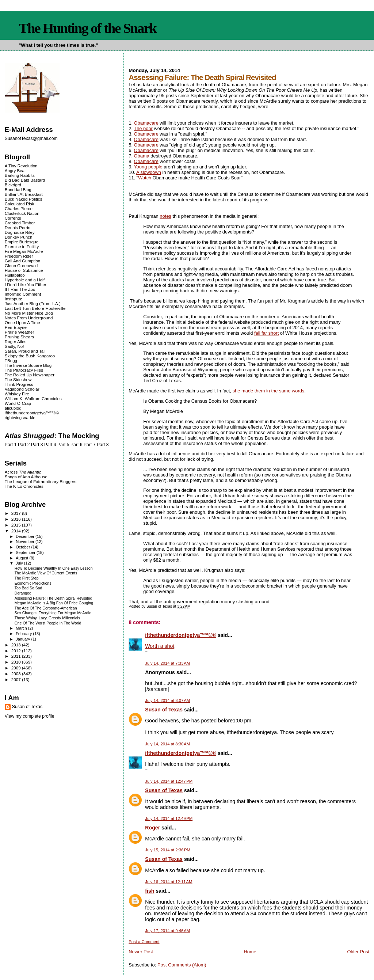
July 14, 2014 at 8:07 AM (167, 700)
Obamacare (146, 123)
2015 (17, 525)
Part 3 (37, 445)
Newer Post (141, 952)
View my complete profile (30, 716)
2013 (17, 645)
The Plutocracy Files (24, 370)
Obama (142, 156)
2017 (17, 513)
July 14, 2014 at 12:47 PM (169, 781)
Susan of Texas (164, 710)
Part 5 (63, 445)
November (26, 542)
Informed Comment (23, 294)
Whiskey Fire (17, 394)
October (23, 547)
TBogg (11, 360)
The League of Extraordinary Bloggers (41, 481)
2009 (17, 668)
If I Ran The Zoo (20, 289)
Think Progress (19, 384)
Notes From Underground (29, 318)
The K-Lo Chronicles (24, 486)
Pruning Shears (19, 337)
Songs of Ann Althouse (26, 477)
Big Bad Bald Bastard (25, 180)
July (20, 563)
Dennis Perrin (18, 227)
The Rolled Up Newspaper (30, 375)
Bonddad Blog (18, 189)
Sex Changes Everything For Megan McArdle (53, 613)
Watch (145, 178)
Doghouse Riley (20, 232)
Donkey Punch (19, 237)
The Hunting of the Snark (87, 28)
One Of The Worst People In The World (48, 623)
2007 (17, 679)
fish (150, 891)
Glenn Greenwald (21, 265)
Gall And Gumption (22, 261)
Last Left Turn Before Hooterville (35, 308)
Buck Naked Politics (24, 199)
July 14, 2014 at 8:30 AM (167, 744)
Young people (148, 167)
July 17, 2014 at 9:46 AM (167, 931)
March (22, 628)
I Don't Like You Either (26, 284)
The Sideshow (18, 379)
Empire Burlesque (22, 242)
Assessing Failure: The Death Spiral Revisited (54, 598)
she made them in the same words (269, 391)
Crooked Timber (20, 223)
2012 (17, 651)
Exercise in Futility (22, 246)
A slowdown (149, 172)
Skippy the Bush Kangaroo (30, 356)
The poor (143, 128)
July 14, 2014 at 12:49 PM (169, 818)
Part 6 (77, 445)
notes (165, 216)
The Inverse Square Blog (28, 365)
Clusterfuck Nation (22, 213)
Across (23, 472)
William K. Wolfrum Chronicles (33, 398)
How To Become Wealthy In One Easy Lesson (54, 568)
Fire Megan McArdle (24, 251)
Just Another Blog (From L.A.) (33, 303)
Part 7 (90, 445)
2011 (17, 656)
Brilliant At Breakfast (24, 194)
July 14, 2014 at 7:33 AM (167, 663)
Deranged (23, 593)
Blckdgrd (13, 185)
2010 (17, 662)
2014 (17, 531)
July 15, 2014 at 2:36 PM (168, 850)
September (26, 552)
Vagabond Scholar (22, 389)
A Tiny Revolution (21, 166)
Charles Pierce (19, 208)
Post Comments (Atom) (182, 965)
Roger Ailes (16, 341)
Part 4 (50, 445)
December (26, 536)
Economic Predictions (33, 583)
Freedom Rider (19, 256)
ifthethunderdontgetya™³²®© (180, 635)
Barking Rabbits (20, 175)
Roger (152, 828)
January (23, 639)
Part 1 (11, 445)
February (24, 634)
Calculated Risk (20, 204)
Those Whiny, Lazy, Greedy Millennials (47, 618)
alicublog (13, 408)
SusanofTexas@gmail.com (31, 138)
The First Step (27, 578)
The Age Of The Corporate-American (46, 608)
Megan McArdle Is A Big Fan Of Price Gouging (54, 603)
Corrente (13, 218)
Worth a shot (160, 646)
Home (250, 952)
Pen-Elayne (16, 327)
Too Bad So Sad (28, 588)
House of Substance (24, 270)
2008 (17, 674)
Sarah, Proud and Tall (25, 351)
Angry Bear (15, 170)
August (22, 558)
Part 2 (24, 445)
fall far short (266, 333)
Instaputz (13, 299)
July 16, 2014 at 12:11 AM (169, 882)
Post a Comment (144, 942)
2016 (17, 519)
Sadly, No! (14, 346)
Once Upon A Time (22, 322)
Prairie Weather (19, 332)
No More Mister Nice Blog (29, 313)
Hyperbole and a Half (25, 280)
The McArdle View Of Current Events (46, 573)
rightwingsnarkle (20, 417)
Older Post (358, 952)
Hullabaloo (15, 275)
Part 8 (103, 445)
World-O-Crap (18, 403)
